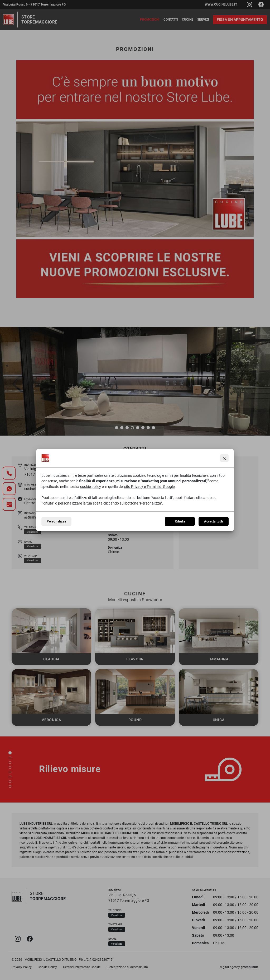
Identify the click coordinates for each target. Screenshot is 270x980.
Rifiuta (180, 521)
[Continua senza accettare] (224, 458)
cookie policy (91, 487)
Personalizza (56, 521)
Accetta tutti (213, 521)
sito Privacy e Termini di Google (149, 487)
